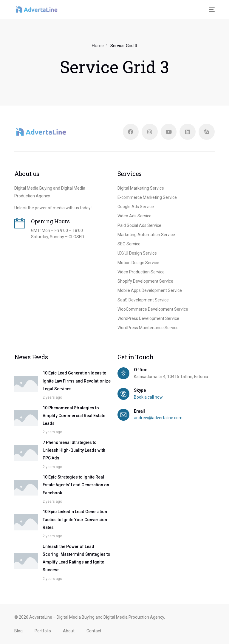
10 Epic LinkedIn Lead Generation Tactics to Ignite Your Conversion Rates (75, 520)
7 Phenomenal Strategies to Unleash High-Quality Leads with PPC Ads (74, 450)
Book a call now (148, 397)
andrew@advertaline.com (158, 418)
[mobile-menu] (211, 10)
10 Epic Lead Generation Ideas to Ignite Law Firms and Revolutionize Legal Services (77, 381)
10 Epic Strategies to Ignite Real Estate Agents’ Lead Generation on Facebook (76, 485)
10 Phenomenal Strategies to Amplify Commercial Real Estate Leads (74, 416)
